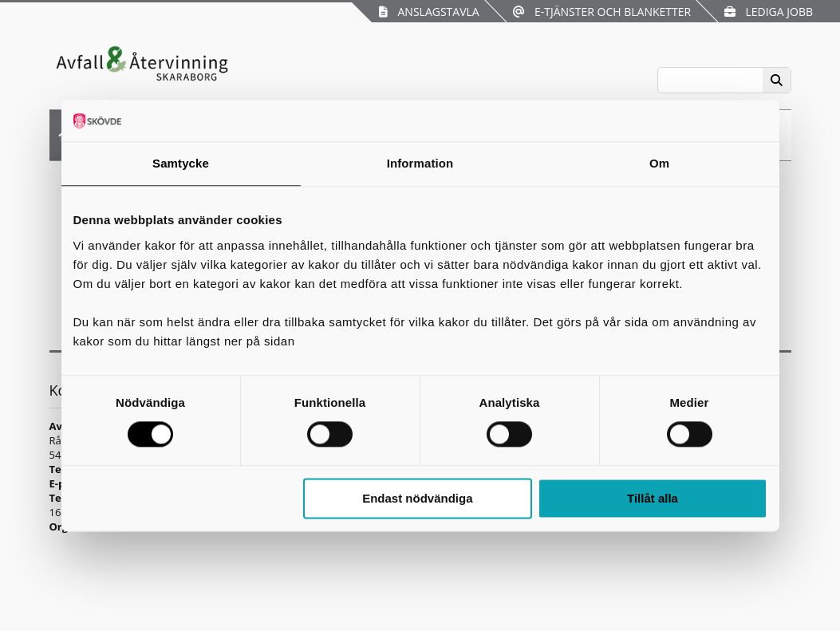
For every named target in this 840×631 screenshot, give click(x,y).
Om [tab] (659, 163)
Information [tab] (420, 163)
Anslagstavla (429, 12)
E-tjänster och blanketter (602, 12)
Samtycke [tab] (181, 163)
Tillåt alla (653, 498)
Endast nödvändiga (417, 498)
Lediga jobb (769, 12)
